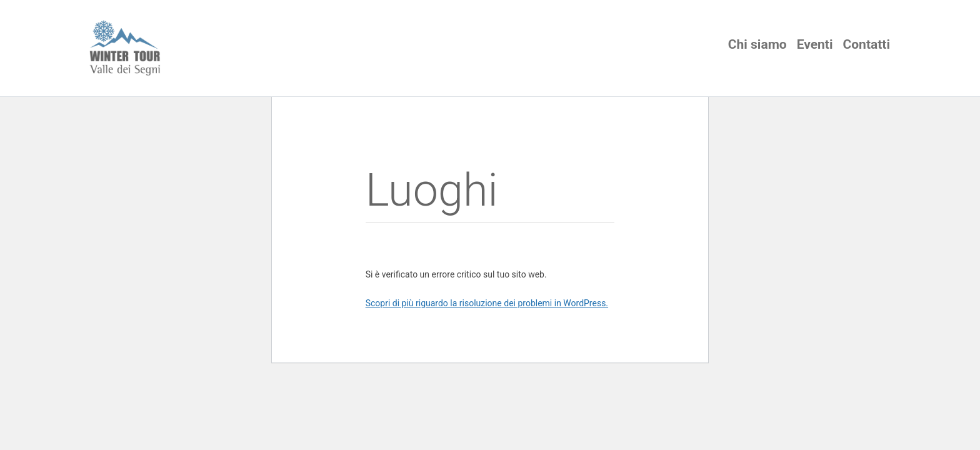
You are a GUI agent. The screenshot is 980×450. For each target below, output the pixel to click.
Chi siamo (757, 44)
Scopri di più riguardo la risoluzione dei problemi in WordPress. (487, 303)
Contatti (867, 44)
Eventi (815, 44)
